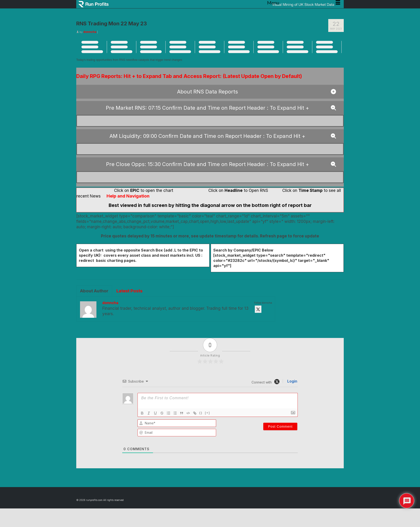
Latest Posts (129, 291)
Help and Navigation (128, 196)
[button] (210, 92)
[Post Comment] (280, 426)
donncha (90, 32)
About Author (94, 291)
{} (201, 413)
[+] (207, 413)
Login (292, 381)
